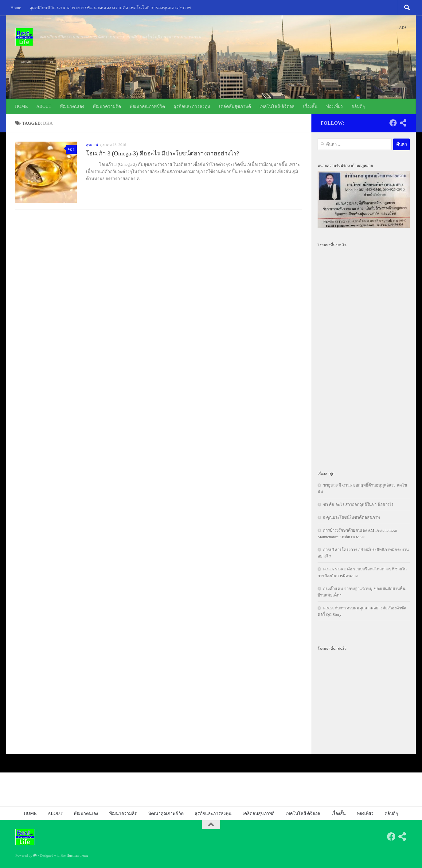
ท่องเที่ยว (334, 106)
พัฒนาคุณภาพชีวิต (147, 106)
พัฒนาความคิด (107, 106)
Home (16, 8)
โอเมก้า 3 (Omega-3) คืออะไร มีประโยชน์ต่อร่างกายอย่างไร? (163, 153)
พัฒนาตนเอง (72, 106)
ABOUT (44, 106)
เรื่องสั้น (310, 106)
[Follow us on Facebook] (393, 123)
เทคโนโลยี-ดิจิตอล (277, 106)
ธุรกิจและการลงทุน (192, 106)
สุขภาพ (92, 145)
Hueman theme (78, 856)
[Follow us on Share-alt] (403, 123)
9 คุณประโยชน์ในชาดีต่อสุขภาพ (352, 517)
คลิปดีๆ (358, 106)
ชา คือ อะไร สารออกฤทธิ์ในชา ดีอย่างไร (358, 504)
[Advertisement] (364, 355)
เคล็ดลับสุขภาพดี (235, 106)
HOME (21, 106)
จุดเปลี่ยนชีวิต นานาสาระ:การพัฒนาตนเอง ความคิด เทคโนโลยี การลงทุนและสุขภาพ (110, 8)
